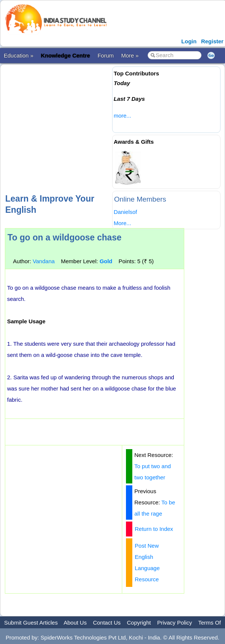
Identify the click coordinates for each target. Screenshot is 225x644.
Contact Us (107, 623)
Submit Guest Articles (31, 623)
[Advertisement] (114, 128)
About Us (75, 623)
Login (189, 41)
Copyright (139, 623)
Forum (106, 55)
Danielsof (125, 212)
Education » (19, 55)
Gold (106, 261)
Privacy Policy (174, 623)
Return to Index (154, 529)
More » (130, 55)
